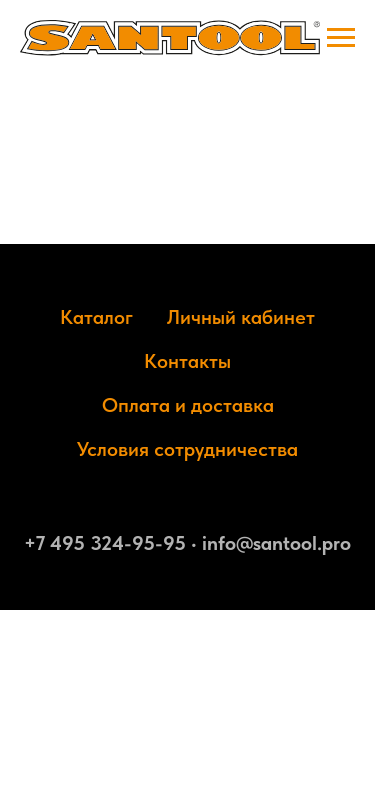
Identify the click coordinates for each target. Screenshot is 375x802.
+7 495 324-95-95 (105, 543)
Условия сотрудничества (187, 449)
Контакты (187, 361)
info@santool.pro (276, 543)
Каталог (96, 317)
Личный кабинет (241, 317)
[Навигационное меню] (341, 38)
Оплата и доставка (188, 405)
